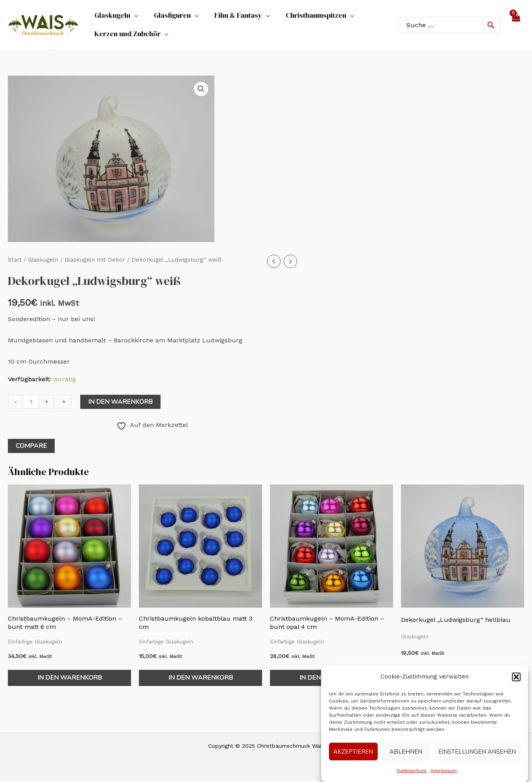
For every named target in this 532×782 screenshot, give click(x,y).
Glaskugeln (43, 262)
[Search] (491, 26)
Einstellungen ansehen (477, 752)
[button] (516, 677)
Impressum (444, 771)
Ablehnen (406, 752)
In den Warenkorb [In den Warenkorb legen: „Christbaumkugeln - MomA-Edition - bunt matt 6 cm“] (70, 680)
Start (15, 262)
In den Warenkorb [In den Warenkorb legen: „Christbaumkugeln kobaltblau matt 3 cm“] (201, 680)
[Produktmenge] (31, 404)
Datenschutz (412, 771)
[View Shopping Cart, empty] (516, 26)
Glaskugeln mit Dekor (95, 262)
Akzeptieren (353, 752)
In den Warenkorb (120, 404)
